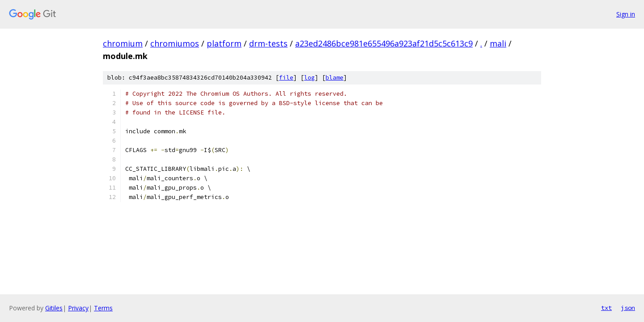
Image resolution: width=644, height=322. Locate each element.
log (309, 78)
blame (335, 78)
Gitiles (54, 308)
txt (606, 308)
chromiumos (175, 43)
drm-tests (268, 43)
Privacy (78, 308)
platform (224, 43)
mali (498, 43)
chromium (123, 43)
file (286, 78)
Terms (103, 308)
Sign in (626, 14)
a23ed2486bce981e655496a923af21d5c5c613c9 (384, 43)
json (628, 308)
